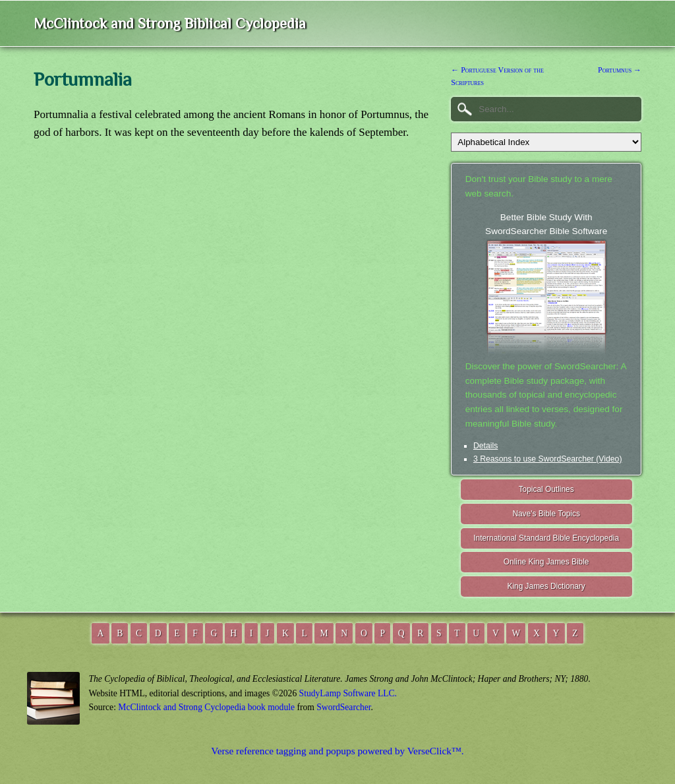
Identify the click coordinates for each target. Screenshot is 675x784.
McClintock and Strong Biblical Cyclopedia (170, 23)
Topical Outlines (546, 489)
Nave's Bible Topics (546, 514)
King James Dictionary (546, 586)
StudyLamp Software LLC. (348, 693)
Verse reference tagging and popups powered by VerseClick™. (337, 751)
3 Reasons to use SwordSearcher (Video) (548, 459)
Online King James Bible (546, 562)
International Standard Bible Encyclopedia (546, 538)
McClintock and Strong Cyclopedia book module (206, 707)
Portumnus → (620, 70)
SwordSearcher (343, 707)
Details (485, 446)
